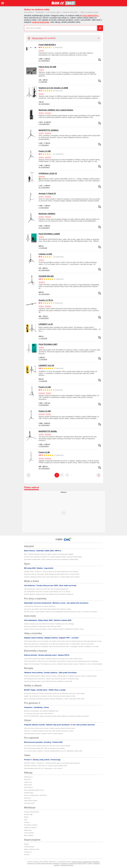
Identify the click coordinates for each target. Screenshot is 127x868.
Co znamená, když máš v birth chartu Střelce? (39, 713)
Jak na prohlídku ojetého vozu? (34, 790)
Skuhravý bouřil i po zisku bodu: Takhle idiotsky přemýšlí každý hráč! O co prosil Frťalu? (52, 574)
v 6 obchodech (44, 318)
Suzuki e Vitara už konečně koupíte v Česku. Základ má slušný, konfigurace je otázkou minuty (54, 629)
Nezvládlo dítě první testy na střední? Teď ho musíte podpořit (43, 734)
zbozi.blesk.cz (29, 12)
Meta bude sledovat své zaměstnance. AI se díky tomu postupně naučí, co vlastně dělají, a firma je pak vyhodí (59, 644)
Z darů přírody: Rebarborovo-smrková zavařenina (40, 606)
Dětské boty (28, 830)
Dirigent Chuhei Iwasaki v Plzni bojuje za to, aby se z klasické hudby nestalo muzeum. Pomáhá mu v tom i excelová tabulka (63, 664)
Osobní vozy (28, 782)
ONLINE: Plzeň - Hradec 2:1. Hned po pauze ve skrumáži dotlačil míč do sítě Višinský (51, 572)
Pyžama (27, 822)
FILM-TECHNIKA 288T (48, 344)
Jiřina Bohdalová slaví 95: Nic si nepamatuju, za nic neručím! (43, 768)
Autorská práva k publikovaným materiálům (85, 862)
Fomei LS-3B (44, 452)
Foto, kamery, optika (53, 12)
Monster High (28, 814)
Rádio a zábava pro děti (32, 849)
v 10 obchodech (44, 124)
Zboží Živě (27, 779)
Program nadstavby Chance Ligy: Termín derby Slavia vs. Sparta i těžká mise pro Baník (52, 577)
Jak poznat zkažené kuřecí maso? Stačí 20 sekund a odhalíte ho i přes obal (48, 681)
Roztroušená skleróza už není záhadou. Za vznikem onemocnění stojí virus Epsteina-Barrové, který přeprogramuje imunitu (63, 641)
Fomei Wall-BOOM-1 (90, 16)
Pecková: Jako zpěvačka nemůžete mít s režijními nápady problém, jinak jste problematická (53, 557)
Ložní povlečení (29, 833)
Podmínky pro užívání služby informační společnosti (44, 863)
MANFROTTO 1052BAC (49, 130)
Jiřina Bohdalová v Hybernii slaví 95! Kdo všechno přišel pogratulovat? (46, 589)
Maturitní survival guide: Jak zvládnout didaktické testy (41, 711)
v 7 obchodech (44, 145)
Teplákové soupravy (30, 827)
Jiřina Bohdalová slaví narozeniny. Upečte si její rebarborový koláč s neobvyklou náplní (52, 679)
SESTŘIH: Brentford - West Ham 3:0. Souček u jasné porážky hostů (46, 766)
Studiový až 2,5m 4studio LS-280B (53, 88)
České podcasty (29, 847)
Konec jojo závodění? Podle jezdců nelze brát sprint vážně (43, 626)
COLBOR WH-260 (46, 276)
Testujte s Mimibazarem (32, 812)
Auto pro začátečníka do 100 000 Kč (36, 795)
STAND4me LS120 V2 (48, 173)
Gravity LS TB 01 (46, 300)
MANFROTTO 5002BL (48, 431)
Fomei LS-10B (45, 151)
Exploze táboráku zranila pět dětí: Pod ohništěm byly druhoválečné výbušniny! (49, 594)
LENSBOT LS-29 (46, 324)
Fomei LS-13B (45, 387)
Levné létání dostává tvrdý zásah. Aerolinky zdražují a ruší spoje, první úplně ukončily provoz (53, 659)
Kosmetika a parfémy (31, 825)
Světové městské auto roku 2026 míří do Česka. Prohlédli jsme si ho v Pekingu (49, 624)
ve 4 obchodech (44, 167)
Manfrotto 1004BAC (47, 214)
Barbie (26, 817)
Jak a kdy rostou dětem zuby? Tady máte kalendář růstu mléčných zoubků (48, 609)
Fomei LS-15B (45, 411)
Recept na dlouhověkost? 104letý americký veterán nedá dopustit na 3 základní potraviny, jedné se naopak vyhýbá (60, 676)
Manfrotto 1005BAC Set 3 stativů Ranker (56, 110)
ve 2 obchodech (44, 61)
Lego (26, 820)
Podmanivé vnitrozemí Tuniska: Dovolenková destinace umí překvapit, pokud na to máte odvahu (55, 693)
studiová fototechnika (41, 22)
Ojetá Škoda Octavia (31, 801)
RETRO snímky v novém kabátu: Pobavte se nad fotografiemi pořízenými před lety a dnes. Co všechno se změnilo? (61, 612)
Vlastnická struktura (67, 865)
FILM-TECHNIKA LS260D (49, 234)
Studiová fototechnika (70, 12)
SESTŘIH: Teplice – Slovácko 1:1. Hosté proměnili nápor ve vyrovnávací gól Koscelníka (52, 763)
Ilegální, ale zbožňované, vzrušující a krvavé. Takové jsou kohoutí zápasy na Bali (50, 696)
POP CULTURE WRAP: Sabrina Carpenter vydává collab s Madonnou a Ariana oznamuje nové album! (57, 716)
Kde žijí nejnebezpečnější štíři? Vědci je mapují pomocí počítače (44, 748)
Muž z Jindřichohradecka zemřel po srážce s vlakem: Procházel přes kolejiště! (49, 554)
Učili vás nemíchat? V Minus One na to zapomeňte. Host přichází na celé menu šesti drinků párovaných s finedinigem (61, 661)
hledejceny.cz (28, 777)
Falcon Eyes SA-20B (47, 67)
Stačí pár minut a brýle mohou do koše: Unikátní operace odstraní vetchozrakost (49, 728)
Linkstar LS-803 (45, 254)
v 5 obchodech (44, 208)
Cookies (90, 863)
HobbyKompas (29, 793)
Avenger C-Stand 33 (47, 193)
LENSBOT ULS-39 (46, 365)
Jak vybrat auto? (29, 803)
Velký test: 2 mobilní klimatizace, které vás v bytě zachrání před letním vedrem (49, 731)
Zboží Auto (28, 798)
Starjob (26, 844)
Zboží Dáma (28, 785)
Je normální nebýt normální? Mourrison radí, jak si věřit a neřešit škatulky (47, 746)
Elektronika (40, 12)
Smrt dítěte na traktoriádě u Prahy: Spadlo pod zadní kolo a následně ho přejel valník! (51, 559)
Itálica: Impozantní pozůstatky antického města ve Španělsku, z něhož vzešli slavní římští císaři (54, 699)
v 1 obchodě (43, 82)
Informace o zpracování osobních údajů (74, 863)
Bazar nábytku (29, 835)
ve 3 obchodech (44, 104)
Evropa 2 (27, 855)
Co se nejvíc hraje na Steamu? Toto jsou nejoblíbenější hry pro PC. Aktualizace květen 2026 (53, 751)
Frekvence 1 (28, 852)
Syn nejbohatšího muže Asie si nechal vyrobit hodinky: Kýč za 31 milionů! (47, 592)
